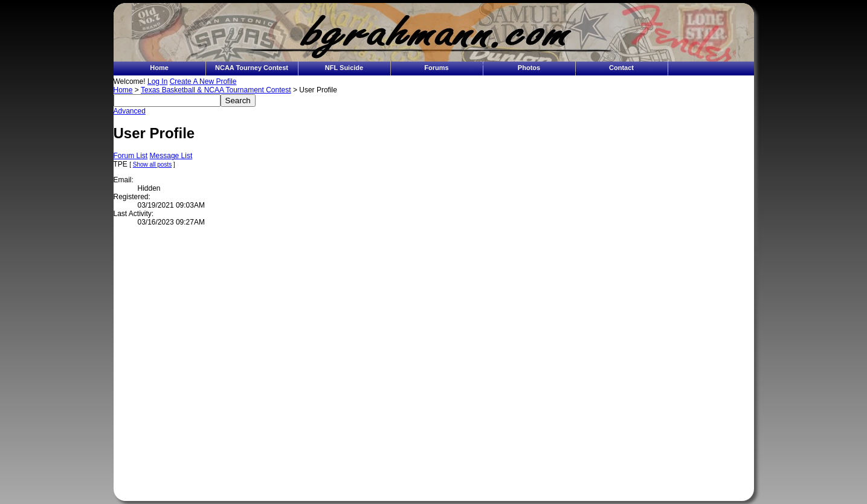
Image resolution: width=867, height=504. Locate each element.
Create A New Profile (203, 81)
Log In (157, 81)
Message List (171, 156)
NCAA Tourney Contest (252, 68)
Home (159, 68)
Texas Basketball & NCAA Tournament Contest (216, 90)
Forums (436, 68)
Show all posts (152, 164)
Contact (621, 68)
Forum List (131, 156)
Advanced (130, 111)
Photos (529, 68)
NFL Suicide (344, 68)
